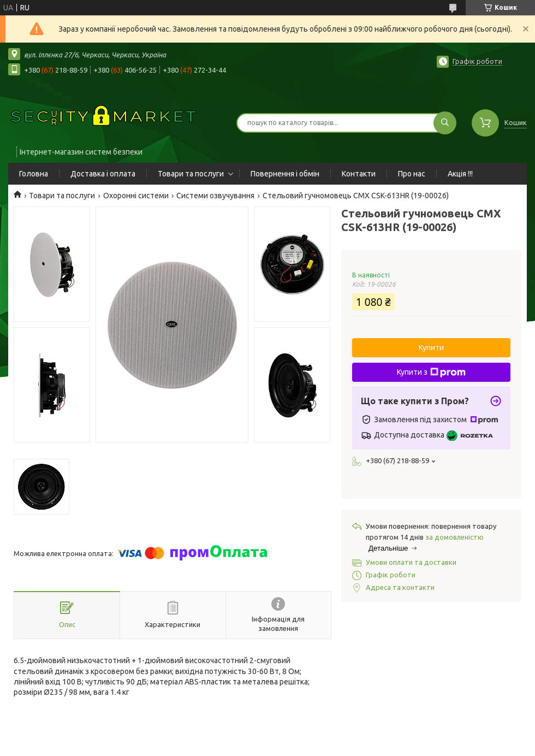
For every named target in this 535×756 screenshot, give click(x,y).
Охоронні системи (136, 196)
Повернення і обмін (285, 174)
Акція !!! (460, 174)
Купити (431, 347)
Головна (34, 174)
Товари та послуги (191, 174)
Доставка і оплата (103, 174)
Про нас (412, 174)
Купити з (431, 373)
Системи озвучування (215, 196)
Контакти (359, 174)
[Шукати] (445, 123)
